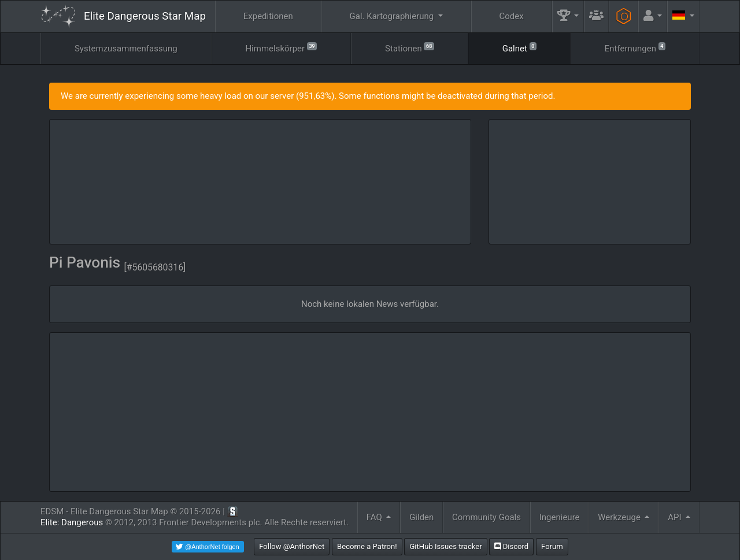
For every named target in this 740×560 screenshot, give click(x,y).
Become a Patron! (367, 546)
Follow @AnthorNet (292, 546)
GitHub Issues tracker (445, 546)
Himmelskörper (281, 48)
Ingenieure (560, 517)
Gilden (421, 517)
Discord (511, 546)
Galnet (519, 48)
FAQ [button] (375, 517)
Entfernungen (635, 48)
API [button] (676, 517)
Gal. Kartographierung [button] (393, 16)
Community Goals (486, 517)
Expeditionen (268, 16)
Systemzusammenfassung (126, 49)
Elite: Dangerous (72, 522)
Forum (552, 546)
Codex (512, 16)
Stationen (410, 48)
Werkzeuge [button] (620, 517)
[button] (568, 16)
